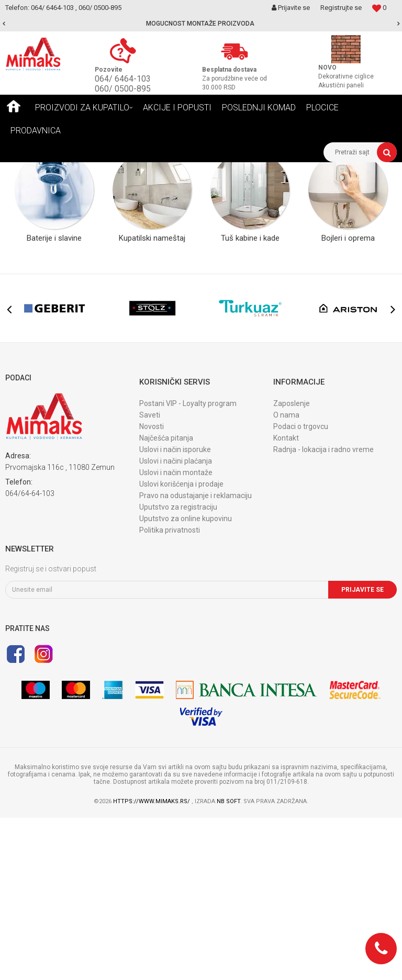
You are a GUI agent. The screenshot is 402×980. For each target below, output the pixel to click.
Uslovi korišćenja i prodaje (181, 646)
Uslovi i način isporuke (175, 612)
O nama (286, 577)
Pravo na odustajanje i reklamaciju (196, 658)
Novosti (152, 589)
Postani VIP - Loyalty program (188, 566)
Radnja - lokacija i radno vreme (323, 612)
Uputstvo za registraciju (178, 669)
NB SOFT (228, 964)
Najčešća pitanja (166, 600)
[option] (201, 24)
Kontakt (286, 600)
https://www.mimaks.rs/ (152, 964)
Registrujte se (341, 8)
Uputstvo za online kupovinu (186, 681)
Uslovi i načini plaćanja (176, 623)
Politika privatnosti (170, 692)
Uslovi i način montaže (176, 635)
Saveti (150, 577)
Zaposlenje (292, 566)
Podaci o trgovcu (301, 589)
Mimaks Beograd (30, 170)
